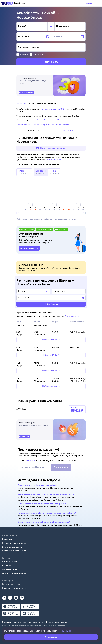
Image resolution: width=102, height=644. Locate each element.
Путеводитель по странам (14, 543)
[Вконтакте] (10, 597)
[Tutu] (7, 3)
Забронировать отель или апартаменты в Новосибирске (43, 125)
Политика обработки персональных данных (23, 622)
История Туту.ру (10, 562)
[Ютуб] (16, 597)
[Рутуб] (22, 597)
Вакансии (7, 565)
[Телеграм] (4, 597)
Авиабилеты (21, 104)
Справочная (8, 539)
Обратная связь (10, 569)
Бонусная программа (12, 547)
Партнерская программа (14, 588)
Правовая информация (56, 622)
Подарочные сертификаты (15, 551)
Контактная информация (14, 573)
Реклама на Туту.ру (11, 584)
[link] (26, 92)
